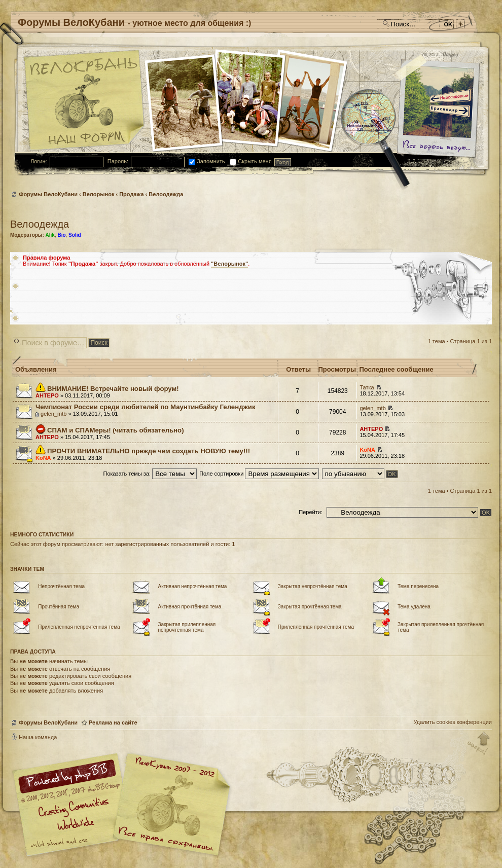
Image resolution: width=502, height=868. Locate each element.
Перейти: (311, 512)
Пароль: (118, 161)
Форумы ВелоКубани (48, 194)
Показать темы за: (150, 474)
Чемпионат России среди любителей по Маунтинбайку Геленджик (146, 407)
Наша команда (38, 737)
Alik (50, 235)
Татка (367, 387)
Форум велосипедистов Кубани (170, 806)
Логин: (39, 161)
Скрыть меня (250, 161)
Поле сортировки (259, 474)
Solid (75, 235)
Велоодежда (166, 194)
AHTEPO (47, 395)
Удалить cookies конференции (453, 722)
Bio (61, 235)
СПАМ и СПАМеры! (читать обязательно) (115, 430)
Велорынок (99, 194)
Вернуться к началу (479, 744)
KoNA (43, 458)
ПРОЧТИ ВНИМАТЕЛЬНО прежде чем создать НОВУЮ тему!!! (149, 451)
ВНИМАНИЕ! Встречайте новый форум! (113, 389)
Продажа (131, 194)
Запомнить (207, 161)
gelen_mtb (53, 414)
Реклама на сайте (113, 722)
